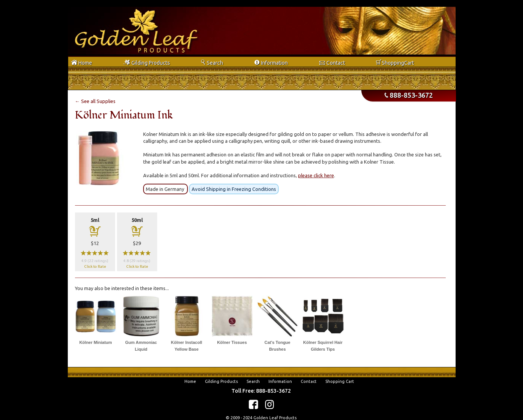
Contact (309, 381)
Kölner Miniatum (95, 342)
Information (280, 381)
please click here (316, 175)
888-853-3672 (409, 95)
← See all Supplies (95, 101)
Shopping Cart (340, 381)
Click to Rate (95, 266)
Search (253, 381)
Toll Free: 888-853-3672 (261, 391)
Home (190, 381)
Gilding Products (221, 381)
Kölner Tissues (232, 342)
